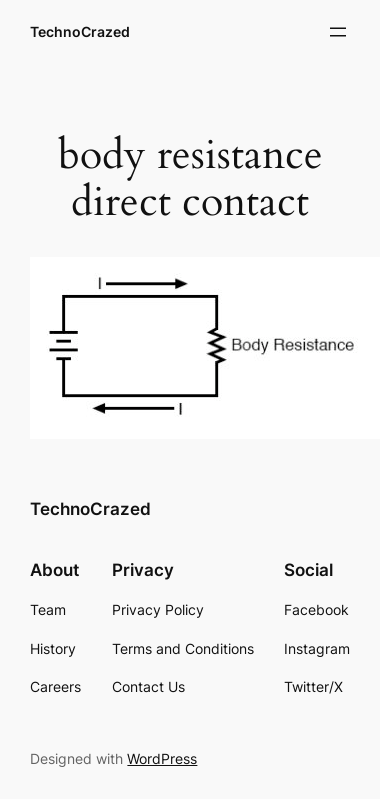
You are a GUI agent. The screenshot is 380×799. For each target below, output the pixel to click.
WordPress (162, 758)
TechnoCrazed (80, 31)
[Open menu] (338, 32)
